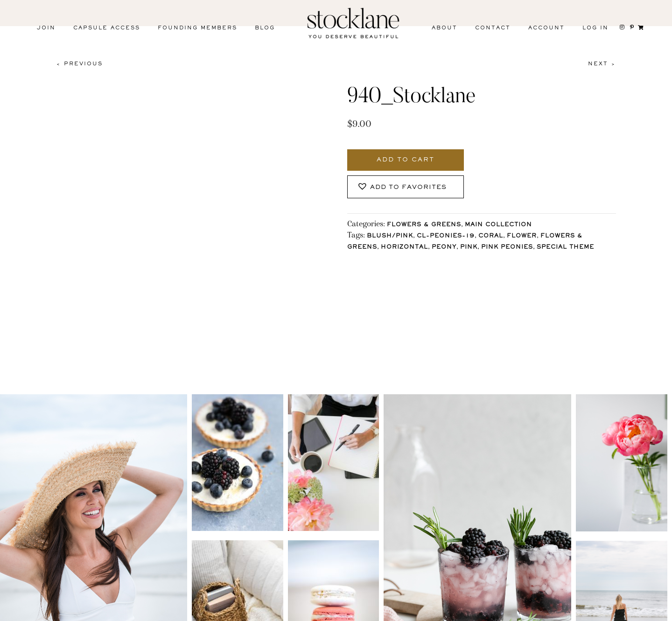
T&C (472, 611)
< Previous (79, 64)
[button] (406, 187)
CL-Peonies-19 (446, 236)
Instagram (41, 613)
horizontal (404, 248)
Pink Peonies (507, 248)
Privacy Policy (413, 611)
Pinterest (166, 613)
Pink (469, 248)
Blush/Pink (390, 236)
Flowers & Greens (424, 225)
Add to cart (406, 160)
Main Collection (498, 225)
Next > (602, 64)
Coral (491, 236)
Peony (444, 248)
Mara (644, 611)
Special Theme (565, 248)
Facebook (104, 613)
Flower (522, 236)
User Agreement (535, 611)
